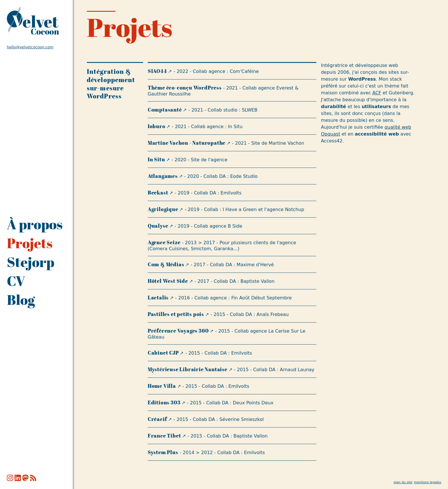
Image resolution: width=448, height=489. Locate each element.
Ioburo (157, 126)
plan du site (403, 482)
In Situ (156, 159)
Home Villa (162, 386)
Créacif (157, 419)
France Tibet (164, 436)
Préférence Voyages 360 (178, 331)
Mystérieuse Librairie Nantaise (188, 369)
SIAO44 (157, 71)
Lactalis (158, 298)
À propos (35, 224)
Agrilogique (163, 209)
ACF (377, 93)
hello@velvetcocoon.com (30, 47)
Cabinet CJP (163, 353)
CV (16, 281)
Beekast (158, 193)
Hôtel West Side (168, 281)
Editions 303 (164, 402)
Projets (30, 243)
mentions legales (428, 482)
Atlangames (163, 176)
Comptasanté (165, 110)
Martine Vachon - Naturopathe (187, 143)
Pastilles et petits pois (176, 314)
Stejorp (31, 262)
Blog (21, 300)
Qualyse (158, 226)
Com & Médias (166, 264)
